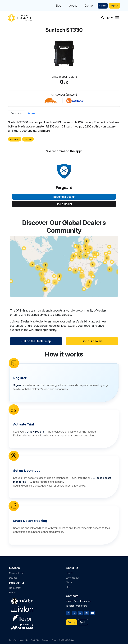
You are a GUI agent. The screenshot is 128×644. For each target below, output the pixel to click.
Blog (58, 6)
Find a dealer (64, 204)
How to (69, 573)
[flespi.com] (22, 618)
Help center (15, 588)
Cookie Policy (35, 640)
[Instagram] (87, 613)
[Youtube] (93, 613)
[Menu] (117, 18)
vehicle (28, 139)
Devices (13, 578)
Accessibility (46, 640)
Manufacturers (17, 573)
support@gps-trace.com (78, 601)
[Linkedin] (80, 613)
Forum (12, 593)
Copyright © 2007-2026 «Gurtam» (63, 640)
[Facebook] (68, 613)
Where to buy (73, 578)
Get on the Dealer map (36, 341)
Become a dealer (64, 197)
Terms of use (13, 640)
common (15, 139)
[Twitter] (74, 613)
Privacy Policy (24, 640)
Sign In (103, 6)
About (73, 6)
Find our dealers (92, 341)
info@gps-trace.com (76, 606)
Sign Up (114, 6)
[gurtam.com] (22, 609)
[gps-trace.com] (20, 18)
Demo (89, 6)
